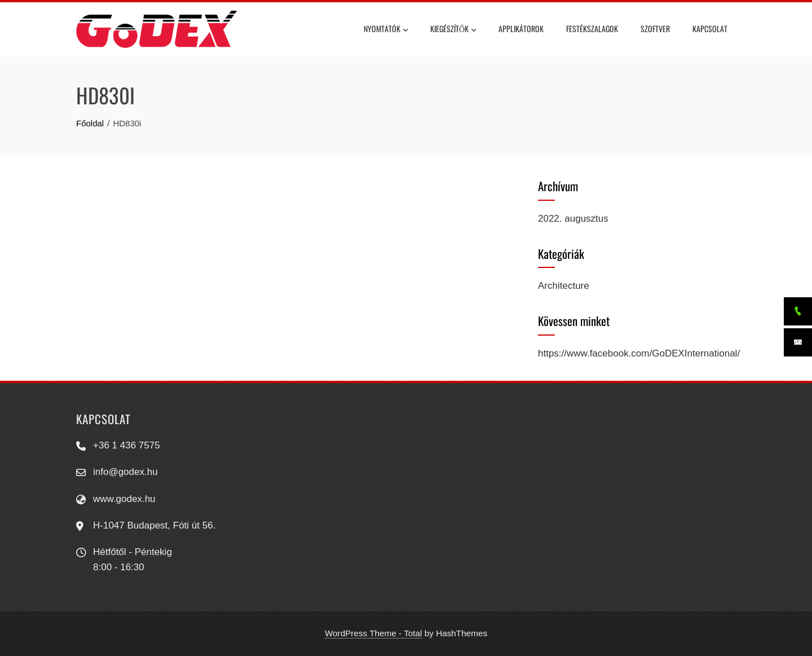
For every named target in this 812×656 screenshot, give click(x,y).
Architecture (564, 286)
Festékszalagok (592, 28)
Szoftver (655, 28)
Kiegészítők (453, 30)
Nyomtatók (386, 30)
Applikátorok (521, 28)
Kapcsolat (710, 28)
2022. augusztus (573, 219)
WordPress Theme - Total (374, 633)
